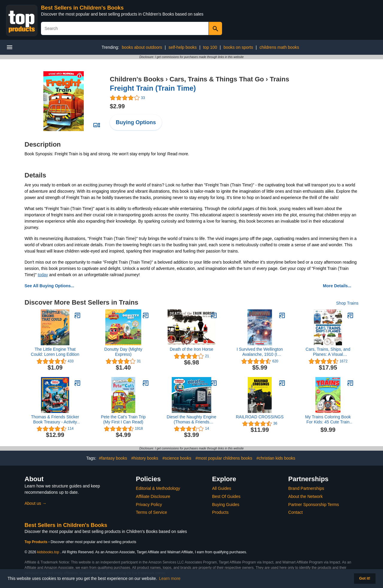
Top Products (37, 542)
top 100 (210, 47)
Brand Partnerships (306, 488)
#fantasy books (113, 458)
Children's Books (137, 79)
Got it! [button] (365, 578)
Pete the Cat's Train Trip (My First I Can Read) (123, 419)
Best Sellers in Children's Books (82, 8)
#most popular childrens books (224, 458)
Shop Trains (347, 303)
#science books (177, 458)
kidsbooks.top (48, 552)
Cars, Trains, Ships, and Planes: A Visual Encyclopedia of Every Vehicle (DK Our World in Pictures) (328, 352)
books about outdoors (142, 47)
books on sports (238, 47)
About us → (35, 503)
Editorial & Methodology (158, 488)
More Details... (337, 286)
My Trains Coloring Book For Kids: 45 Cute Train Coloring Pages (328, 420)
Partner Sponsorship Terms (313, 505)
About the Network (305, 496)
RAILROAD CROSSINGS (260, 417)
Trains (280, 79)
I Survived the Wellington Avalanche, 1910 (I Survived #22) (260, 352)
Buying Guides (226, 505)
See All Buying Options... (49, 286)
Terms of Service (151, 512)
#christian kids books (276, 458)
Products (220, 512)
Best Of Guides (226, 496)
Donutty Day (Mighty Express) (123, 352)
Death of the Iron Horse (191, 349)
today (43, 275)
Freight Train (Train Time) (153, 88)
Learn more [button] (170, 578)
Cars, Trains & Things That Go (217, 79)
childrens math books (279, 47)
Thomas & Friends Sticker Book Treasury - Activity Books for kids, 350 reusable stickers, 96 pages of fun (55, 420)
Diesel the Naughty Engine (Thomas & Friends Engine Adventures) (191, 420)
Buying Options (136, 122)
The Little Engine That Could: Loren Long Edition (55, 352)
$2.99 (117, 106)
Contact (295, 512)
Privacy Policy (149, 505)
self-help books (183, 47)
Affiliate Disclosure (153, 496)
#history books (145, 458)
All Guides (222, 488)
